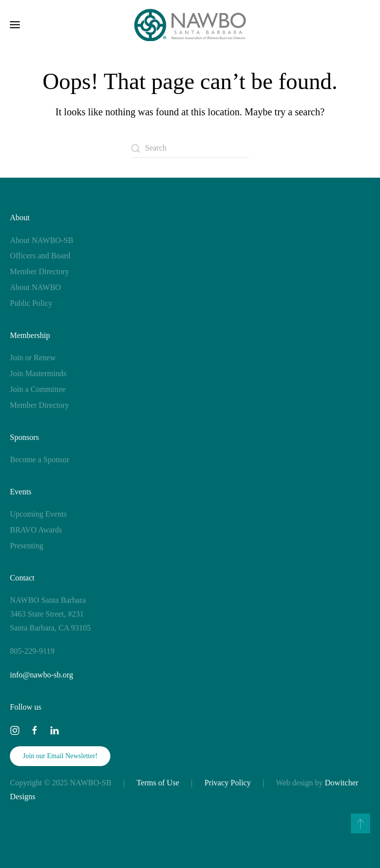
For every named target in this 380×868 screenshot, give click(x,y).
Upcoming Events (38, 514)
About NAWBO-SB (42, 240)
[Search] (190, 148)
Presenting (27, 546)
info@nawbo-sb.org (42, 675)
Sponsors (24, 437)
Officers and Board (40, 256)
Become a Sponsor (40, 459)
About (20, 217)
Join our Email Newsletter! (60, 756)
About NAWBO (35, 287)
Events (21, 492)
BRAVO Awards (36, 530)
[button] (15, 25)
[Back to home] (190, 25)
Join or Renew (33, 358)
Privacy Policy (228, 783)
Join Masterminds (38, 373)
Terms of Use (158, 783)
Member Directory (40, 271)
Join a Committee (38, 389)
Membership (30, 335)
